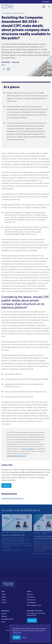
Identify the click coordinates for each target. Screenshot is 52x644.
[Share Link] (4, 69)
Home (3, 594)
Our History (31, 597)
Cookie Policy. (17, 633)
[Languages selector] (46, 2)
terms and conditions (29, 449)
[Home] (7, 7)
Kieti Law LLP (31, 600)
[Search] (49, 7)
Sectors (4, 614)
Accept (17, 637)
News (3, 622)
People (4, 597)
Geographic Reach (7, 619)
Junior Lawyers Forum (34, 605)
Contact (4, 603)
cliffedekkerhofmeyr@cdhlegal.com (17, 456)
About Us (30, 594)
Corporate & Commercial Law (12, 498)
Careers (4, 600)
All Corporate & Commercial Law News (14, 13)
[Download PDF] (8, 69)
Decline (24, 637)
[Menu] (44, 7)
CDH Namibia (31, 603)
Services (4, 616)
